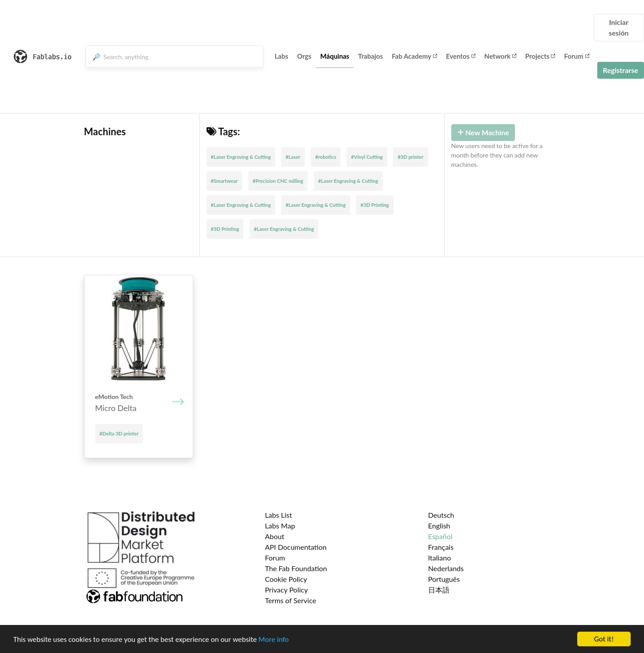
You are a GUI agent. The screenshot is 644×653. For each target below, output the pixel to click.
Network (500, 56)
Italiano (440, 558)
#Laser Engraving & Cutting (241, 157)
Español (440, 536)
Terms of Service (290, 600)
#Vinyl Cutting (367, 157)
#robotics (326, 157)
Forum (576, 56)
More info (274, 640)
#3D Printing (375, 205)
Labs (281, 56)
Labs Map (280, 526)
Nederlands (446, 568)
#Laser (293, 157)
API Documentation (296, 547)
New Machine (483, 132)
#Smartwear (225, 181)
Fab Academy (414, 56)
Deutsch (441, 515)
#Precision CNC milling (278, 181)
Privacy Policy (286, 590)
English (439, 526)
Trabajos (371, 56)
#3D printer (410, 157)
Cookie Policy (286, 579)
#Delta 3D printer (119, 433)
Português (444, 579)
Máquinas (335, 56)
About (275, 536)
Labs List (278, 515)
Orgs (304, 56)
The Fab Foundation (296, 568)
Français (441, 547)
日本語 (439, 590)
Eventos (461, 56)
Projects (540, 56)
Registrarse (621, 70)
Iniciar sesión (619, 27)
